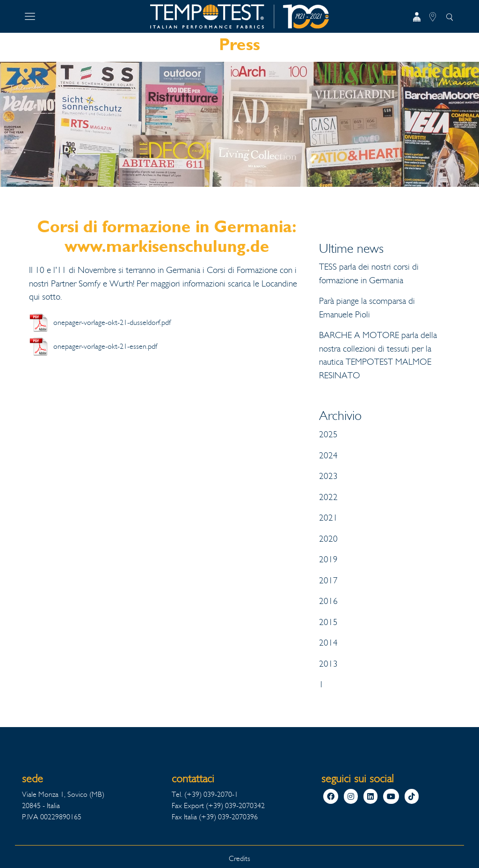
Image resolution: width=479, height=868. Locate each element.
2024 (328, 456)
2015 (328, 622)
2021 (328, 518)
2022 (328, 497)
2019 (328, 559)
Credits (239, 858)
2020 (328, 539)
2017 (328, 581)
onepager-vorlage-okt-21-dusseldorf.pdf (112, 322)
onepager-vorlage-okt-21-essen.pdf (105, 346)
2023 (328, 476)
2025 (328, 434)
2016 (328, 601)
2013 (328, 664)
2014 (328, 643)
